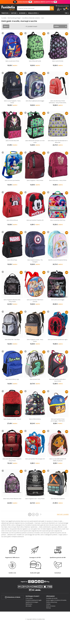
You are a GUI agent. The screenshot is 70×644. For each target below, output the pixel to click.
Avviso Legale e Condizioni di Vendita (56, 600)
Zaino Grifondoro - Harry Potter (58, 180)
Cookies (48, 604)
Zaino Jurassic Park (35, 379)
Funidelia (4, 18)
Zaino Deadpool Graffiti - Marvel (12, 419)
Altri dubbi (29, 606)
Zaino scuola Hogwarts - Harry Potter (12, 102)
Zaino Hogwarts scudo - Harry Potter (35, 340)
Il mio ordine (29, 598)
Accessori (22, 13)
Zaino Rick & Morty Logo (12, 379)
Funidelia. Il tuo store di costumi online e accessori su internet (8, 8)
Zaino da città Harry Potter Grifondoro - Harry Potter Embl (58, 102)
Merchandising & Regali (14, 18)
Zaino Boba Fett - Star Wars (12, 339)
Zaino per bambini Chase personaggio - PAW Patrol (58, 420)
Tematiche (5, 13)
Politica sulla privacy (52, 602)
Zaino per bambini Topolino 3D (35, 220)
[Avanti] (41, 514)
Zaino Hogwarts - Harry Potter (35, 180)
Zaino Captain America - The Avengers (35, 261)
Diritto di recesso (51, 606)
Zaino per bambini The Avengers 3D (35, 459)
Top (66, 13)
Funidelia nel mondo (52, 598)
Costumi (14, 13)
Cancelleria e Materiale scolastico (31, 18)
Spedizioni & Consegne (32, 602)
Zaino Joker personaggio (58, 300)
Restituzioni (29, 604)
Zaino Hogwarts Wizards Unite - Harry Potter (12, 301)
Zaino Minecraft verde (35, 61)
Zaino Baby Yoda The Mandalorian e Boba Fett (58, 141)
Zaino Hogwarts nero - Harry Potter (35, 499)
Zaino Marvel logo (12, 260)
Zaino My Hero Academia (58, 499)
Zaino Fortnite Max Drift (12, 141)
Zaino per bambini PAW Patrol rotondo (35, 301)
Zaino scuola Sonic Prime (12, 61)
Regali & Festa (33, 13)
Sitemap (48, 608)
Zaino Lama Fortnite (58, 61)
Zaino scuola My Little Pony (58, 220)
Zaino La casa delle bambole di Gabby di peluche (58, 460)
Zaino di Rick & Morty (35, 419)
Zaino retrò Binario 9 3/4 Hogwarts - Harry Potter (12, 460)
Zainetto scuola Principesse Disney (58, 260)
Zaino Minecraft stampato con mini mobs (35, 141)
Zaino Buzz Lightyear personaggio (35, 101)
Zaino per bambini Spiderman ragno (58, 339)
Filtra (5, 26)
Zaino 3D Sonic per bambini (12, 180)
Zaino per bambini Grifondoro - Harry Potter (58, 380)
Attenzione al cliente (13, 597)
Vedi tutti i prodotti (63, 514)
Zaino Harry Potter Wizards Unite (12, 499)
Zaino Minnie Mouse (12, 220)
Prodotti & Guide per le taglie (34, 600)
